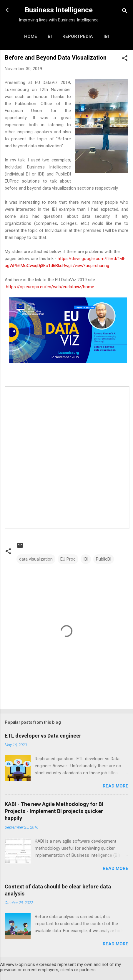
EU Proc (68, 559)
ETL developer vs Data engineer (43, 736)
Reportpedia (78, 36)
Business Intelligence (59, 10)
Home (31, 36)
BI (50, 36)
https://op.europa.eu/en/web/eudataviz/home (50, 287)
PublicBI (104, 559)
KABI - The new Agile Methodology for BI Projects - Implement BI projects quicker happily (54, 811)
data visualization (36, 559)
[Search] (125, 12)
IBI (106, 36)
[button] (125, 59)
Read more (115, 786)
